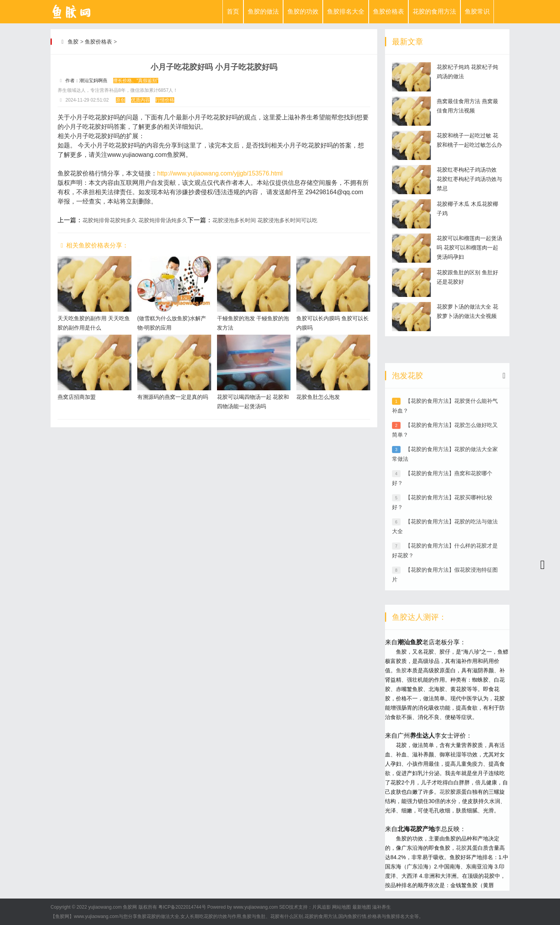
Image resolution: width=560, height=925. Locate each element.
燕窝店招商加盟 (77, 397)
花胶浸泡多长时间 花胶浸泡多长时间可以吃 (265, 220)
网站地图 (341, 907)
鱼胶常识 (477, 11)
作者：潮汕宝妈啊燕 (86, 81)
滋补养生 (381, 907)
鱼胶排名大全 (346, 11)
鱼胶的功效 (303, 11)
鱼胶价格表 (388, 11)
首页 (233, 11)
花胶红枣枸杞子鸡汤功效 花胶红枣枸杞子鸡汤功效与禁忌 (469, 179)
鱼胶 (73, 42)
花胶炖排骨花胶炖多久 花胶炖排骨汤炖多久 (135, 220)
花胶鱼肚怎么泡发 (318, 397)
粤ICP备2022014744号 (182, 907)
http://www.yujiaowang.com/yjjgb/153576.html (220, 173)
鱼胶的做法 (263, 11)
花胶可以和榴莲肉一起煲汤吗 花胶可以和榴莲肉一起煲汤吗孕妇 (469, 247)
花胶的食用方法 (434, 11)
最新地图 (362, 907)
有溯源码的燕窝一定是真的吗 (173, 397)
